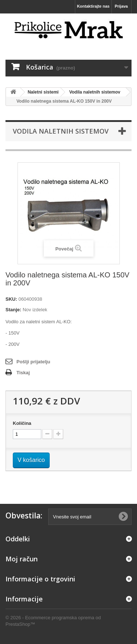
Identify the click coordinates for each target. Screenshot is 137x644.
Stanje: (13, 310)
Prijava (121, 6)
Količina (22, 423)
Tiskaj (23, 373)
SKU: (11, 299)
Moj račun (22, 559)
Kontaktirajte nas (93, 6)
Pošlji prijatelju (33, 362)
